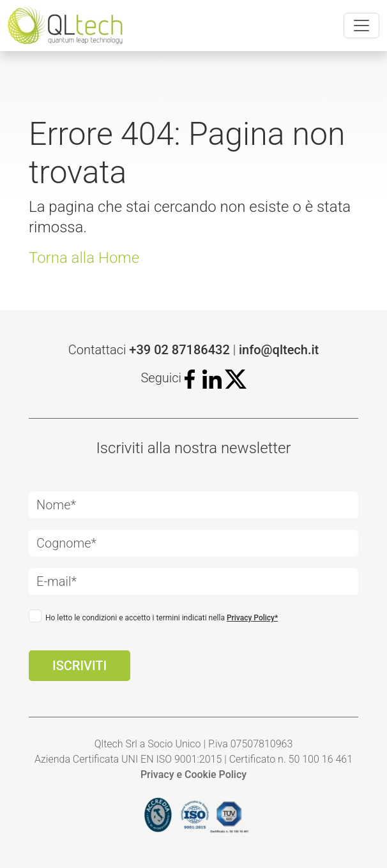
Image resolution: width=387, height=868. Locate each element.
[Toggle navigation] (361, 26)
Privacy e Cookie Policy (193, 774)
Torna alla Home (84, 258)
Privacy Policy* (252, 618)
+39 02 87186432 (179, 350)
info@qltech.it (279, 350)
